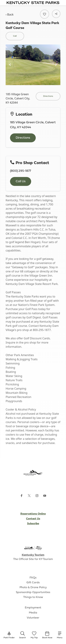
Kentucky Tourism (33, 555)
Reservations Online (33, 514)
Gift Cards (33, 583)
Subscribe (33, 524)
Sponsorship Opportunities (33, 592)
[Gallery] (33, 65)
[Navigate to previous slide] (10, 65)
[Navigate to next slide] (56, 65)
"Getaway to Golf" (23, 267)
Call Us (21, 181)
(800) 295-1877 (21, 171)
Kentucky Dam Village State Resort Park (32, 284)
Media (33, 613)
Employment (33, 608)
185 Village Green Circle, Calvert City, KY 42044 (18, 98)
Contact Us (33, 519)
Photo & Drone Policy (33, 587)
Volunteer (33, 618)
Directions (23, 138)
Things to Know (33, 597)
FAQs (33, 578)
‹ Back (10, 14)
